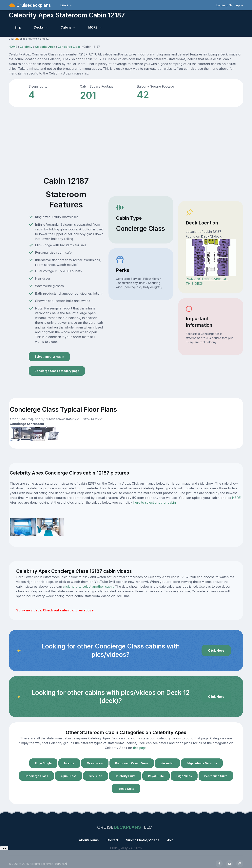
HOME (13, 47)
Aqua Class (68, 776)
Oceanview (95, 763)
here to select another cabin (155, 502)
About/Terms (89, 840)
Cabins (66, 27)
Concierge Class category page (57, 371)
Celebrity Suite (125, 776)
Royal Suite (156, 776)
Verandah (167, 763)
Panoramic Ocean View (132, 763)
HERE (236, 498)
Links (64, 5)
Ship (18, 27)
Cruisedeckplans (33, 5)
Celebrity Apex (45, 47)
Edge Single (43, 763)
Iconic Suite (126, 789)
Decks (39, 27)
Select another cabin (49, 357)
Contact (112, 840)
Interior (69, 763)
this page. (140, 748)
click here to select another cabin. (88, 586)
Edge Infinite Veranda (202, 763)
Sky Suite (96, 776)
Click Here (216, 650)
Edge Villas (184, 776)
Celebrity (26, 47)
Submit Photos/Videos (143, 840)
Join (170, 840)
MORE (93, 27)
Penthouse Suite (216, 776)
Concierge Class (69, 47)
